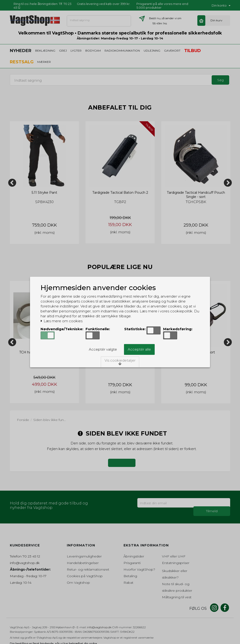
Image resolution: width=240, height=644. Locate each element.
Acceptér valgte (103, 349)
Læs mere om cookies (62, 321)
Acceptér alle (139, 349)
